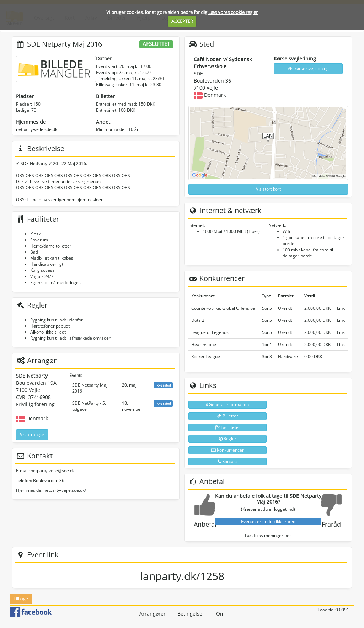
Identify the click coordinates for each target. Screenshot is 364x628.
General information (227, 405)
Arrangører (152, 614)
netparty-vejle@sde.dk (53, 471)
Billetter (228, 416)
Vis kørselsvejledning (308, 68)
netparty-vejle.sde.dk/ (65, 490)
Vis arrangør (32, 434)
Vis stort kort (268, 189)
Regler (228, 439)
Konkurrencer (227, 450)
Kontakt (227, 461)
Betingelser (191, 614)
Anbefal (205, 524)
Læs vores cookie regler (233, 12)
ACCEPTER (182, 21)
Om (220, 614)
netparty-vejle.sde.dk (37, 129)
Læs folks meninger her (268, 535)
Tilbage (21, 599)
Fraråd (331, 524)
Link (341, 308)
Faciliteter (228, 427)
